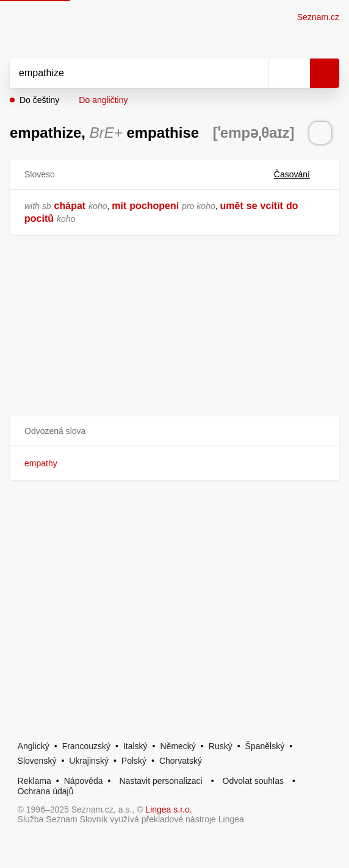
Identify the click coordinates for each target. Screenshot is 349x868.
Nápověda (84, 781)
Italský (135, 746)
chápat (70, 206)
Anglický (34, 746)
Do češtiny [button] (39, 100)
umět (232, 206)
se (252, 206)
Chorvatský (181, 761)
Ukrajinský (89, 761)
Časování (299, 174)
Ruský (221, 746)
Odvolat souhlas (253, 781)
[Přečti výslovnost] (320, 133)
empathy (41, 463)
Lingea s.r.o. (168, 809)
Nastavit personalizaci (160, 781)
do (292, 206)
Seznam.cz (318, 17)
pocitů (39, 219)
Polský (134, 761)
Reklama (34, 781)
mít (119, 206)
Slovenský (37, 761)
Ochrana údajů (46, 791)
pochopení (154, 206)
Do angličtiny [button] (103, 100)
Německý (178, 746)
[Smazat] (254, 73)
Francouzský (86, 746)
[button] (174, 431)
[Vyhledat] (125, 73)
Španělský (265, 746)
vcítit (272, 206)
